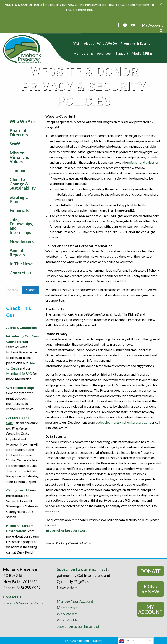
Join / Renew (150, 589)
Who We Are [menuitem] (22, 121)
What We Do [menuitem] (107, 43)
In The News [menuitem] (22, 264)
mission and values (142, 162)
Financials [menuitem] (19, 210)
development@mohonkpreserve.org (125, 422)
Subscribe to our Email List (78, 626)
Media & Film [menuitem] (142, 53)
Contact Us (12, 597)
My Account (150, 609)
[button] (160, 5)
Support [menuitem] (122, 53)
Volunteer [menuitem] (104, 53)
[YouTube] (133, 25)
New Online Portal (81, 4)
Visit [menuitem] (77, 43)
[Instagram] (125, 25)
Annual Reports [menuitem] (17, 252)
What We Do (67, 620)
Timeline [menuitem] (18, 170)
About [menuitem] (89, 43)
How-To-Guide (118, 4)
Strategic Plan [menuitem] (19, 199)
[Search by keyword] (14, 290)
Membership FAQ (19, 373)
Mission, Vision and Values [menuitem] (20, 157)
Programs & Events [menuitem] (135, 43)
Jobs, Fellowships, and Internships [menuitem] (21, 226)
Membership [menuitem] (83, 53)
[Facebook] (118, 25)
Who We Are (67, 614)
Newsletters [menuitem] (22, 241)
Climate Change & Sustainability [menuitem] (23, 184)
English (127, 641)
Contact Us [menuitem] (20, 273)
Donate (151, 571)
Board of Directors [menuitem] (19, 133)
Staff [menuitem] (15, 144)
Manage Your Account (75, 601)
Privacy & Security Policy (23, 603)
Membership (67, 608)
